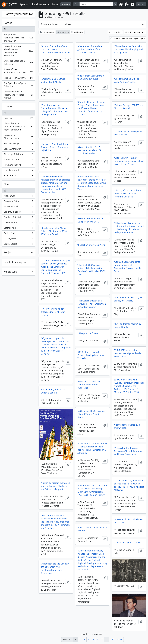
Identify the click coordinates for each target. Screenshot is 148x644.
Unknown (18, 119)
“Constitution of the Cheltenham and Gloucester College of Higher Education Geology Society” (55, 110)
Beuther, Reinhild (18, 218)
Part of (8, 23)
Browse (65, 4)
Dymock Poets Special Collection (18, 62)
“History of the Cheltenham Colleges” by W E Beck (91, 220)
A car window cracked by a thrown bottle (127, 426)
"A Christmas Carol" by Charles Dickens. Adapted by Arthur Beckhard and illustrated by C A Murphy (92, 448)
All (5, 29)
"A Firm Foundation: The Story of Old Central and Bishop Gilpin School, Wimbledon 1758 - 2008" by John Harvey (92, 490)
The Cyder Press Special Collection (18, 85)
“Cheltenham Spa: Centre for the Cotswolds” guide (91, 77)
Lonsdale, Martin (18, 171)
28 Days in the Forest (88, 333)
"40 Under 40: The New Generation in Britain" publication (89, 385)
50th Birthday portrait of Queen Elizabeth (53, 391)
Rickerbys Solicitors (18, 155)
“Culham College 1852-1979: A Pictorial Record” (128, 107)
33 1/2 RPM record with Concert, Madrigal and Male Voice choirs (127, 353)
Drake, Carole (18, 244)
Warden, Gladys (18, 144)
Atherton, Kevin (18, 207)
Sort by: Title (115, 32)
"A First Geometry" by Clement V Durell (92, 529)
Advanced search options (56, 24)
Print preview (47, 32)
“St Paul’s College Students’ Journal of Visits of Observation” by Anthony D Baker (127, 267)
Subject (8, 252)
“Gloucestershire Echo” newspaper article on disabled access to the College (129, 161)
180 (112, 639)
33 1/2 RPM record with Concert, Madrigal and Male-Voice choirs (91, 355)
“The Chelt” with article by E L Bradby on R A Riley (128, 299)
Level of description (15, 262)
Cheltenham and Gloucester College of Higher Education (18, 127)
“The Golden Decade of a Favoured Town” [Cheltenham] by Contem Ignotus (92, 304)
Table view (77, 32)
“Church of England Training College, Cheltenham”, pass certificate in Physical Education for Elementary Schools (91, 108)
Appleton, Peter (18, 202)
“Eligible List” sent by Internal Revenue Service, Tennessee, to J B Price (55, 147)
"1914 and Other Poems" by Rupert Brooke (127, 325)
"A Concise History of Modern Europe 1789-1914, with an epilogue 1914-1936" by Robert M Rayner (129, 485)
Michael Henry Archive (18, 78)
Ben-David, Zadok (18, 212)
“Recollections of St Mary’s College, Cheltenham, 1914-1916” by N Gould (54, 231)
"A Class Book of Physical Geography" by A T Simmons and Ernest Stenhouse (128, 451)
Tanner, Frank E (18, 160)
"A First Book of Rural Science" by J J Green (129, 521)
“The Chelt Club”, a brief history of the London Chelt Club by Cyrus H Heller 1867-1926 (91, 270)
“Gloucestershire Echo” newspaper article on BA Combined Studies (89, 150)
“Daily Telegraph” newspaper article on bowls (128, 133)
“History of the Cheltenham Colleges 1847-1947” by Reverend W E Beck (127, 194)
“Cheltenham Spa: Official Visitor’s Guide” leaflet (53, 80)
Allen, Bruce (18, 196)
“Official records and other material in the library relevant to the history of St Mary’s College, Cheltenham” (129, 228)
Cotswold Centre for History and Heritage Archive (18, 95)
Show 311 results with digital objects (128, 38)
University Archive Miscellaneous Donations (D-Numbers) (18, 51)
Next (120, 639)
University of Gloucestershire (18, 137)
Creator (8, 106)
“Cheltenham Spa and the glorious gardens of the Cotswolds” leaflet (90, 49)
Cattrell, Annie (18, 228)
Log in (140, 4)
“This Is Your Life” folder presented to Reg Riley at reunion (53, 312)
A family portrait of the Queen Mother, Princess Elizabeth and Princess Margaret (55, 486)
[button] (121, 4)
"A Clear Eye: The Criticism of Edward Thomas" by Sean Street (91, 414)
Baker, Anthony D (18, 149)
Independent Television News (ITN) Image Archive (18, 38)
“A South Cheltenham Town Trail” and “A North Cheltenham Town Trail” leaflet (56, 49)
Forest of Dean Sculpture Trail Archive (18, 71)
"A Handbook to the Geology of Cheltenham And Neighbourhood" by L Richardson (55, 568)
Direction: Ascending (134, 32)
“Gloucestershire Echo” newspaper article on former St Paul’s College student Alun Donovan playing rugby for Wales (92, 183)
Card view (63, 32)
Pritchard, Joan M (18, 165)
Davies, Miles (18, 239)
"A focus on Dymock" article (127, 543)
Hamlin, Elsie (18, 176)
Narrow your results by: (19, 14)
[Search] (96, 4)
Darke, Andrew (18, 234)
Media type (10, 272)
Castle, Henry (18, 223)
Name (7, 184)
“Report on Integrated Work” (91, 245)
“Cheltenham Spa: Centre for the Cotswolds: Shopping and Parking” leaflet (128, 49)
